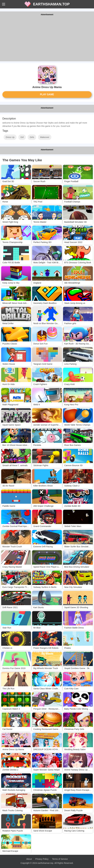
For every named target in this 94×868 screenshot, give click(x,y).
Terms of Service (60, 859)
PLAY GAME (47, 94)
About (29, 859)
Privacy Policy (42, 859)
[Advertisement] (47, 39)
